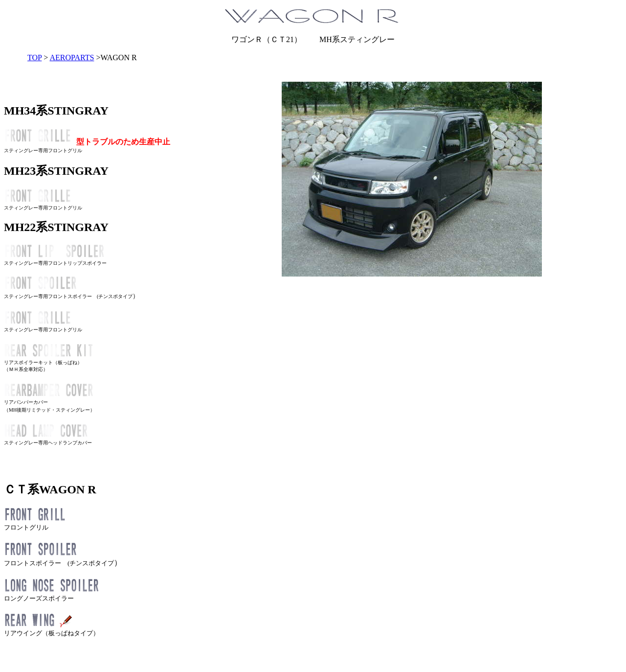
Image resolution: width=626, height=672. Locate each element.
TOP (34, 58)
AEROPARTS (72, 58)
